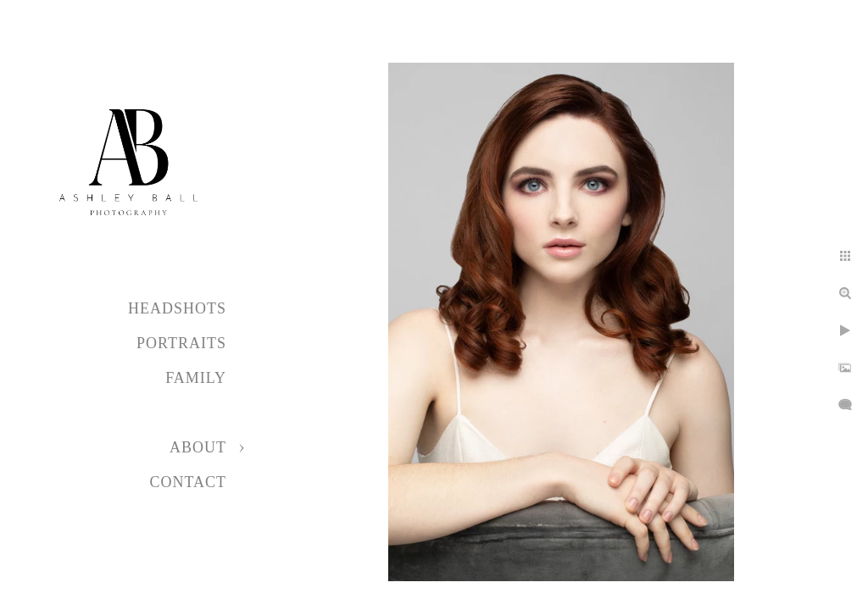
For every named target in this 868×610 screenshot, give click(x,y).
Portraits (181, 343)
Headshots (177, 308)
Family (196, 378)
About (198, 447)
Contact (188, 482)
